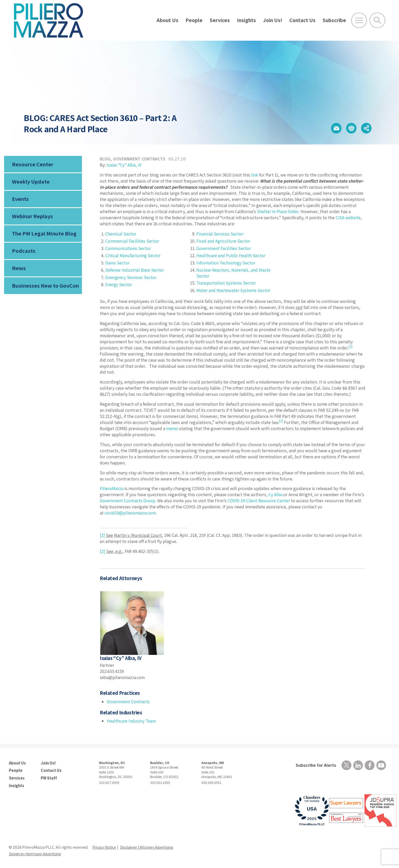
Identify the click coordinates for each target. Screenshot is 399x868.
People (194, 20)
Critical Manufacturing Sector (134, 255)
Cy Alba (275, 495)
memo (172, 428)
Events (20, 200)
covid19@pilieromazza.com (130, 513)
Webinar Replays (32, 217)
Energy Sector (119, 284)
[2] (102, 551)
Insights (246, 20)
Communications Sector (129, 248)
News (19, 270)
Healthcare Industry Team (132, 721)
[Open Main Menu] (359, 20)
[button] (334, 128)
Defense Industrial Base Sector (135, 270)
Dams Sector (118, 263)
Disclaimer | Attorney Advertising (149, 847)
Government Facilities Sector (224, 248)
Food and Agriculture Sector (224, 241)
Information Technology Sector (227, 263)
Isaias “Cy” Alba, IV (124, 165)
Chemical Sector (121, 234)
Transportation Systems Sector (227, 283)
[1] (102, 535)
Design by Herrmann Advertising (37, 853)
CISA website (348, 218)
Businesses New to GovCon (45, 288)
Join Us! (273, 20)
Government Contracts (140, 159)
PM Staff (49, 777)
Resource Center (32, 164)
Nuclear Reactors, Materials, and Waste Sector (234, 273)
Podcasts (23, 253)
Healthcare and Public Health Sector (232, 255)
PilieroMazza (112, 488)
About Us (167, 20)
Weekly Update (31, 182)
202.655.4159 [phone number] (112, 671)
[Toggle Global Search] (377, 20)
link (255, 175)
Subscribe (334, 20)
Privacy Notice (105, 847)
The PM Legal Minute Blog (44, 235)
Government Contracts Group (129, 501)
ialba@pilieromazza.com (123, 677)
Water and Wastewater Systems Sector (234, 290)
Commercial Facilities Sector (132, 241)
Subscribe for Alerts (315, 765)
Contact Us (302, 20)
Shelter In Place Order (278, 211)
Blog (105, 159)
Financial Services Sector (220, 234)
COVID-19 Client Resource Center (261, 501)
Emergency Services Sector (132, 277)
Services (220, 20)
